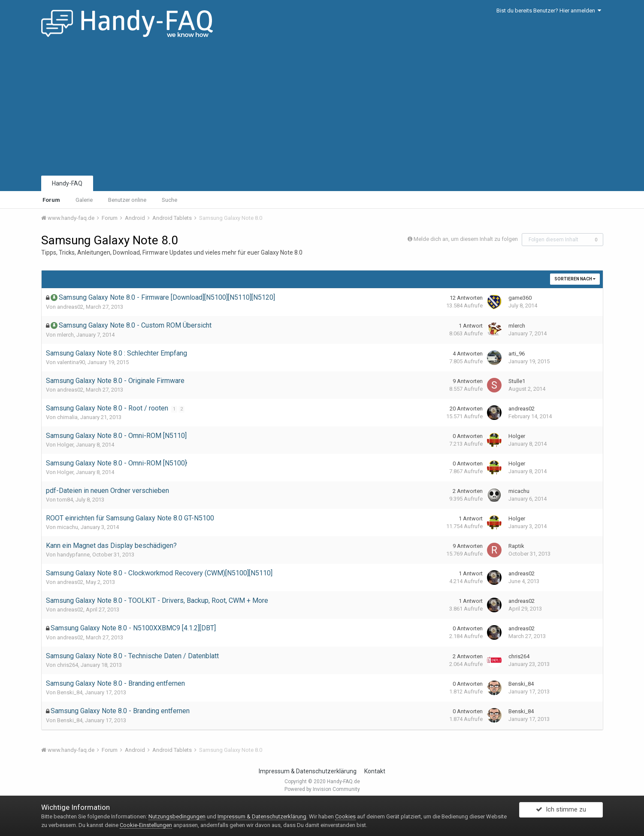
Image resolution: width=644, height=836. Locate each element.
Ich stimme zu (561, 812)
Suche (169, 200)
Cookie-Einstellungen (146, 825)
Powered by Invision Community (322, 789)
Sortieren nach (575, 279)
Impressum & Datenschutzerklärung (308, 771)
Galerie (84, 200)
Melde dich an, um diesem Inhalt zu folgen (466, 239)
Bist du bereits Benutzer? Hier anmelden (549, 11)
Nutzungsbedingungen (177, 816)
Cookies (345, 816)
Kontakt (375, 771)
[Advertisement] (322, 109)
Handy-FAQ (67, 183)
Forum (51, 200)
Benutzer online (127, 200)
